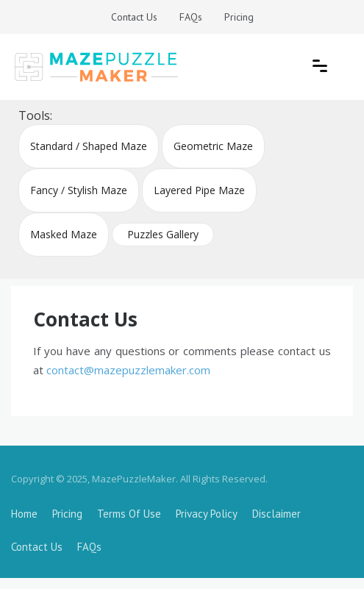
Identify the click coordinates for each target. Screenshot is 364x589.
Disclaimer (276, 514)
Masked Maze (64, 234)
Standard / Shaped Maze (89, 146)
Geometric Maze (213, 146)
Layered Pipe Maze (199, 190)
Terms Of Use (129, 514)
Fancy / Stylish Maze (79, 190)
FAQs (191, 17)
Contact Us (134, 17)
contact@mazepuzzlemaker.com (128, 370)
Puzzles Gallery (163, 234)
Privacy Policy (207, 514)
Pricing (239, 17)
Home (24, 514)
